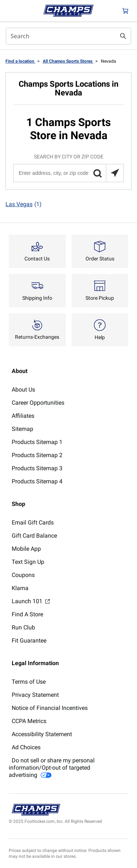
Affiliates (23, 416)
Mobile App (26, 549)
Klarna (20, 588)
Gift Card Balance (34, 536)
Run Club (23, 627)
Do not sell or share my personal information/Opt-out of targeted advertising (52, 768)
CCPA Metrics (29, 721)
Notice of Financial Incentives (50, 708)
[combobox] (68, 36)
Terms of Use (29, 682)
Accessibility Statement (42, 734)
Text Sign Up (28, 562)
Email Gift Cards (33, 523)
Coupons (23, 575)
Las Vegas (24, 204)
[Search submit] (123, 36)
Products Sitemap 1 (37, 442)
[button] (97, 173)
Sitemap (22, 429)
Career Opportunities (38, 403)
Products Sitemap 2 (37, 455)
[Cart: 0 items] (125, 11)
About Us (23, 390)
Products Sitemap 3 (37, 468)
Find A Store (27, 614)
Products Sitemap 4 (37, 481)
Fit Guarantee (29, 641)
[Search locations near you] (115, 173)
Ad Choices (26, 747)
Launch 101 (31, 601)
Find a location (20, 61)
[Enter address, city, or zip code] (68, 173)
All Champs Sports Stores (68, 61)
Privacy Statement (35, 695)
